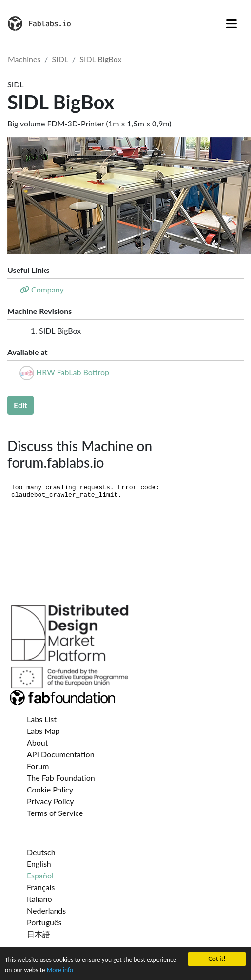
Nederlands (46, 910)
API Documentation (61, 754)
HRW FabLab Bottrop (73, 372)
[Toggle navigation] (232, 23)
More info (60, 970)
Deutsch (41, 852)
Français (41, 887)
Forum (38, 766)
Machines (24, 59)
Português (44, 922)
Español (40, 875)
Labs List (42, 719)
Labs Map (43, 731)
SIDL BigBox (100, 59)
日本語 (39, 934)
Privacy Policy (50, 801)
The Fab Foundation (61, 778)
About (38, 742)
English (39, 864)
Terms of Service (55, 813)
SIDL (60, 59)
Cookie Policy (50, 789)
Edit (20, 405)
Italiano (39, 899)
